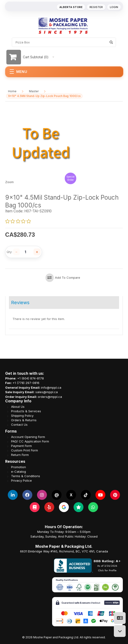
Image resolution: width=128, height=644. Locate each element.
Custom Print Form (25, 450)
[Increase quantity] (37, 252)
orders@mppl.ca (50, 397)
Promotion (19, 467)
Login (114, 7)
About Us (18, 407)
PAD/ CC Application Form (30, 441)
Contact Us (19, 425)
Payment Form (21, 446)
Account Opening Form (28, 437)
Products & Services (26, 411)
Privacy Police (21, 481)
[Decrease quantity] (17, 252)
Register (96, 7)
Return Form (20, 455)
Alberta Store (71, 7)
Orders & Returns (24, 420)
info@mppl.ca (51, 387)
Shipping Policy (22, 416)
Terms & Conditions (26, 476)
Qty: (9, 252)
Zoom (9, 182)
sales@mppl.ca (47, 392)
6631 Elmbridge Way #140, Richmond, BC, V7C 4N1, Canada (64, 551)
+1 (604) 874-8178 (31, 378)
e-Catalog (19, 472)
